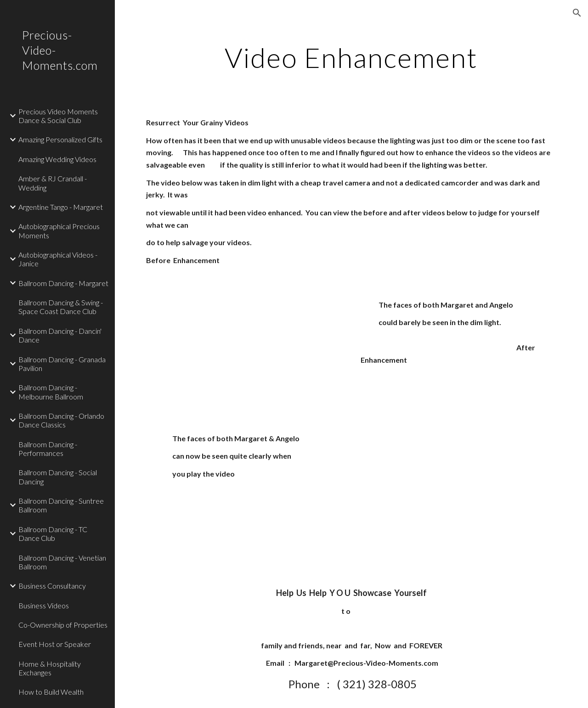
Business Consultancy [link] (52, 586)
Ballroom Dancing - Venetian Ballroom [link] (62, 562)
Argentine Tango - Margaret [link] (61, 207)
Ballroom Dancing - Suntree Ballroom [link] (61, 505)
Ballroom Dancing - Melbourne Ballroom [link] (51, 392)
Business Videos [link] (44, 605)
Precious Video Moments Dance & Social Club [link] (58, 116)
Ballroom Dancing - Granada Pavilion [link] (62, 364)
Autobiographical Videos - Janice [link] (58, 259)
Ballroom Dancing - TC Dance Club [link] (53, 534)
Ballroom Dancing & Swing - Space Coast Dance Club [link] (61, 307)
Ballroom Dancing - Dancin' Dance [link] (60, 335)
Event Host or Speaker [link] (55, 644)
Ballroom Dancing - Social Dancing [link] (58, 477)
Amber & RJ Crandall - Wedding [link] (53, 183)
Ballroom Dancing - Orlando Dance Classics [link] (61, 420)
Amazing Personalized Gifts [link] (60, 139)
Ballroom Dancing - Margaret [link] (63, 283)
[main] (351, 57)
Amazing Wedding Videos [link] (57, 159)
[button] (577, 13)
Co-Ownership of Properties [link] (63, 625)
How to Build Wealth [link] (51, 692)
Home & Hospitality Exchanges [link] (50, 668)
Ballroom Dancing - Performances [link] (48, 449)
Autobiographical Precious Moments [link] (59, 230)
